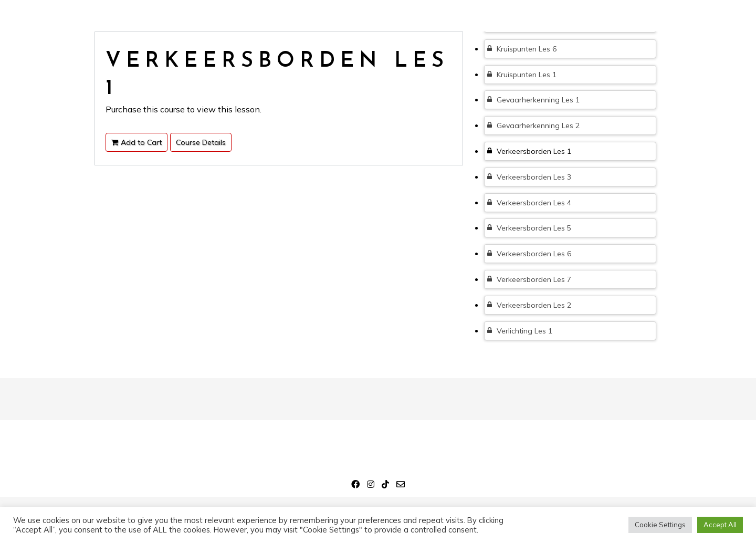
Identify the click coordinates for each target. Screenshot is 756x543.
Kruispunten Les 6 (522, 49)
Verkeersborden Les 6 (529, 254)
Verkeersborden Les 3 (529, 177)
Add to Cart (136, 142)
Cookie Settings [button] (660, 525)
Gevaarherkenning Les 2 (533, 126)
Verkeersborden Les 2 (529, 305)
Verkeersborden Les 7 (529, 279)
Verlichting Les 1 (520, 331)
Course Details (201, 142)
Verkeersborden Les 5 (529, 228)
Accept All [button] (720, 525)
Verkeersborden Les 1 (529, 151)
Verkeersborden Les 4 (529, 203)
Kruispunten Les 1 (522, 75)
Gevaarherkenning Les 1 (533, 100)
